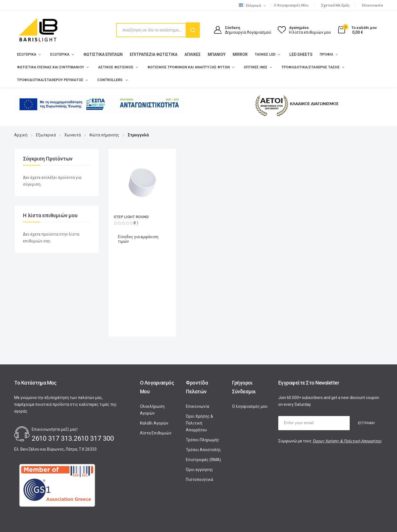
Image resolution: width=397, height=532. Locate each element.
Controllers (99, 80)
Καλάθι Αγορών (154, 340)
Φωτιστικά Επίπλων (97, 54)
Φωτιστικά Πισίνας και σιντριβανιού (46, 67)
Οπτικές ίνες (229, 67)
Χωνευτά (73, 135)
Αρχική (21, 135)
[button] (253, 6)
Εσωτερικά (25, 55)
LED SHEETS (292, 54)
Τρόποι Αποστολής (203, 367)
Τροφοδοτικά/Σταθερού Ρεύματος (45, 80)
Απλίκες (187, 54)
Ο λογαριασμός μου (291, 5)
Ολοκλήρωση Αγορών (152, 327)
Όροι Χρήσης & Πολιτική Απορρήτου (199, 340)
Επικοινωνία (372, 5)
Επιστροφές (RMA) (203, 377)
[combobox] (158, 30)
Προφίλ (317, 55)
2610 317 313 (52, 355)
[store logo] (38, 30)
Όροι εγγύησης (199, 387)
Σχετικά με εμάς (335, 5)
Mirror (234, 54)
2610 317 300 (94, 355)
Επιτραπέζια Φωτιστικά (148, 54)
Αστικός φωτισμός (103, 67)
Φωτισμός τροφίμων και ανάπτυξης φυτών (168, 67)
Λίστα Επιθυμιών (156, 350)
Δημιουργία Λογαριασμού (248, 32)
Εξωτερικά (56, 55)
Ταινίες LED (258, 55)
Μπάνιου (211, 54)
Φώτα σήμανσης (104, 135)
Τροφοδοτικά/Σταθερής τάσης (278, 67)
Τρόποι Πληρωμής (203, 357)
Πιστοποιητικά (199, 396)
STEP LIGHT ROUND (131, 217)
